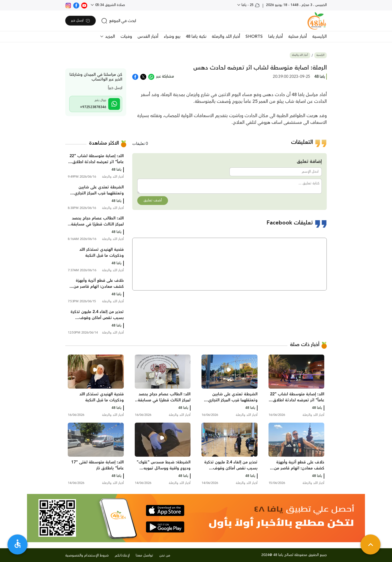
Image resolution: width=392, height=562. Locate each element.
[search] (119, 21)
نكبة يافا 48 (196, 37)
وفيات (126, 37)
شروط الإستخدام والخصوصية (87, 555)
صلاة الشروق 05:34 (110, 5)
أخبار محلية (297, 37)
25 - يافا (250, 5)
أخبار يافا (275, 37)
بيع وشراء (172, 37)
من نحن (165, 555)
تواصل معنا (144, 555)
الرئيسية (319, 37)
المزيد (109, 37)
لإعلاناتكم (122, 555)
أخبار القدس (148, 37)
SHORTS (254, 37)
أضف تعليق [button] (153, 200)
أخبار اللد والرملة (226, 37)
